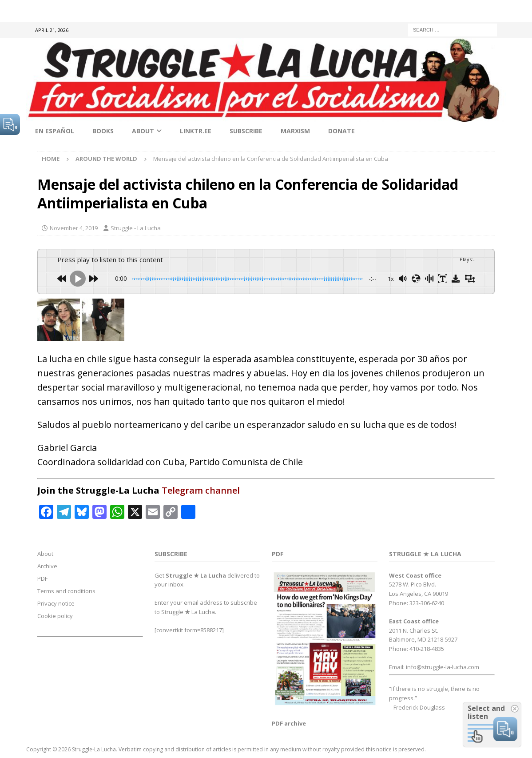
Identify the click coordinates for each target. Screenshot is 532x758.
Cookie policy (55, 616)
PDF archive (289, 723)
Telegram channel (201, 490)
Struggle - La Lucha (136, 228)
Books (103, 131)
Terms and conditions (66, 591)
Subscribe (246, 131)
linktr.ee (196, 131)
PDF (42, 578)
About (143, 131)
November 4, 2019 (74, 228)
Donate (341, 131)
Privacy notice (56, 603)
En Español (55, 131)
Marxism (295, 131)
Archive (47, 566)
